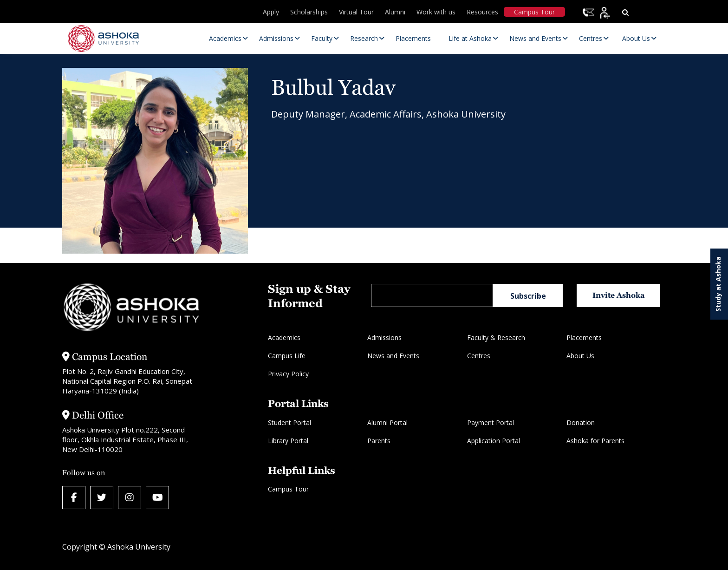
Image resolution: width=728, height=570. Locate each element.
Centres (479, 356)
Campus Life (287, 356)
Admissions (384, 337)
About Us (580, 356)
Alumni (395, 12)
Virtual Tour (356, 12)
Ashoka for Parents (595, 441)
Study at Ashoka (718, 284)
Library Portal (288, 441)
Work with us (436, 12)
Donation (581, 423)
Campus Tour (534, 12)
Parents (379, 441)
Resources (482, 12)
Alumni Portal (387, 423)
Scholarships (309, 12)
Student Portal (289, 423)
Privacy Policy (288, 374)
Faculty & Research (496, 337)
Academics (284, 337)
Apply (271, 12)
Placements (584, 337)
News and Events (393, 356)
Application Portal (494, 441)
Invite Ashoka (619, 295)
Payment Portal (491, 423)
